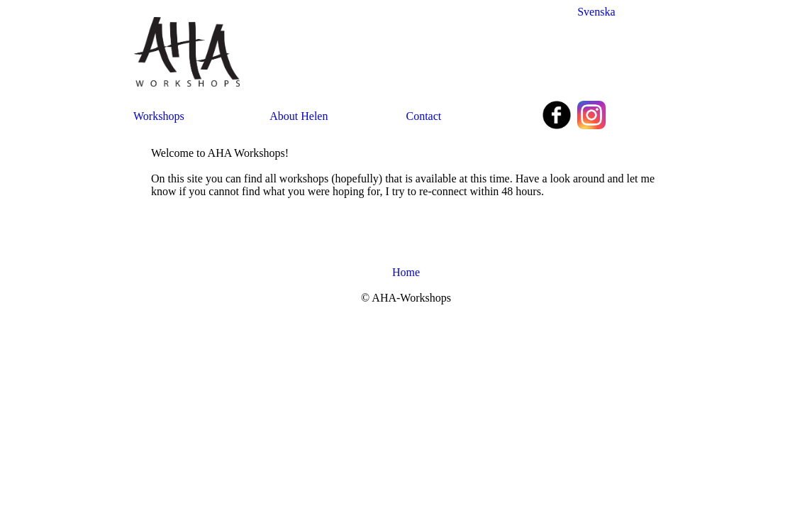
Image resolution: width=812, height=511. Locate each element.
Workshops (159, 116)
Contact (424, 116)
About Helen (299, 116)
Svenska (596, 12)
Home (406, 272)
